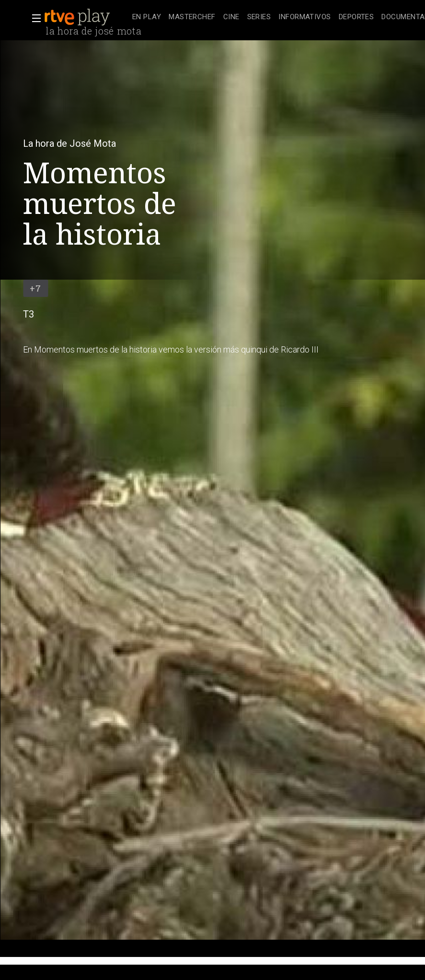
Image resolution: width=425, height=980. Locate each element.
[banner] (86, 17)
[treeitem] (147, 18)
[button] (34, 18)
